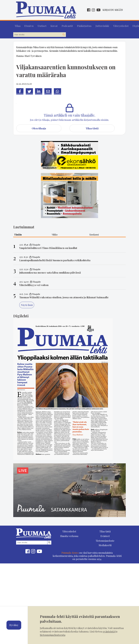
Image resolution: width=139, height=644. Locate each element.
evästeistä (109, 631)
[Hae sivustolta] (63, 33)
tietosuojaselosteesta (53, 635)
